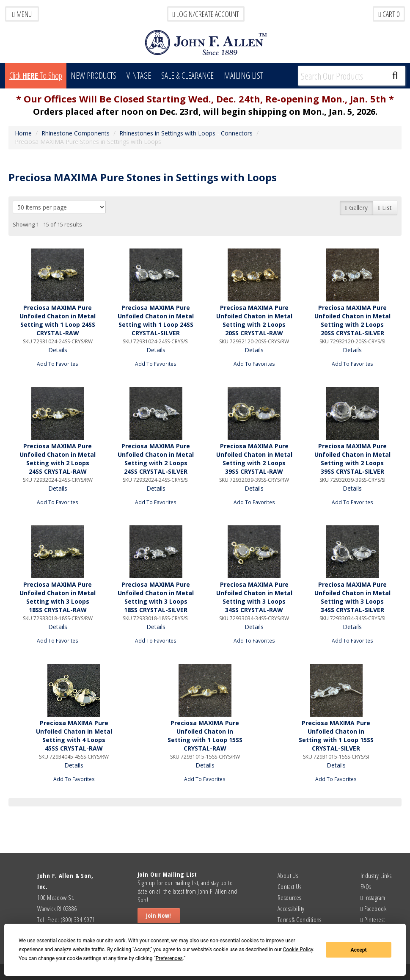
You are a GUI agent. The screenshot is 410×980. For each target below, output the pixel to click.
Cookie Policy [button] (298, 950)
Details (58, 350)
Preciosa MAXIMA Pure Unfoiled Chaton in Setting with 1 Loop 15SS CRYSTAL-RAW (205, 736)
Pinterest (373, 919)
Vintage (139, 76)
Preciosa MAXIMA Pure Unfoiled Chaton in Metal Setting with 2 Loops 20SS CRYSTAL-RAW (254, 320)
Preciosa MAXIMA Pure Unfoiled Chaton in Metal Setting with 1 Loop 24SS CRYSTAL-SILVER (156, 320)
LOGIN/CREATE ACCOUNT (206, 14)
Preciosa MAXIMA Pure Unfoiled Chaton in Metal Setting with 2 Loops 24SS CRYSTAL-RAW (58, 459)
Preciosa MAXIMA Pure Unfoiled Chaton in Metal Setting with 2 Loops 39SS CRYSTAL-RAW (254, 459)
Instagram (373, 897)
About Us (288, 875)
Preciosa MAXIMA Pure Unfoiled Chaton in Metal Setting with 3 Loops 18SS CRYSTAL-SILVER (156, 597)
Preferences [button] (169, 958)
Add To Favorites (58, 364)
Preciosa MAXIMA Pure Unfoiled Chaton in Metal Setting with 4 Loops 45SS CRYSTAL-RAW (74, 736)
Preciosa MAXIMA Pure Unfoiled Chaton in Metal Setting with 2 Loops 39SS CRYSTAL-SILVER (352, 459)
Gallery (356, 208)
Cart (389, 14)
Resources (289, 897)
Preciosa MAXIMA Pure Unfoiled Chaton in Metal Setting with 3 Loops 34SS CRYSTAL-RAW (254, 597)
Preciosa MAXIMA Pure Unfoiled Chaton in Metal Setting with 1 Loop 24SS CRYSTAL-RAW (58, 320)
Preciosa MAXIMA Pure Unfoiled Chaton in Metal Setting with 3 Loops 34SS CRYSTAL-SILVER (352, 597)
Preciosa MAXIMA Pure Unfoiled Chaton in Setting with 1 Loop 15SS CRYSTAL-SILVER (336, 736)
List (385, 208)
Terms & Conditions (300, 919)
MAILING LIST (244, 76)
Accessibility (291, 908)
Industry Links (376, 875)
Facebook (373, 908)
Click (36, 76)
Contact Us (290, 886)
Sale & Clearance (187, 76)
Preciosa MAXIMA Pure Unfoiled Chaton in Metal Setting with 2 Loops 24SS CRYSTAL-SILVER (156, 459)
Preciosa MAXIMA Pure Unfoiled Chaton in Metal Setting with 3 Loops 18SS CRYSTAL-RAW (58, 597)
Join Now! (159, 915)
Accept (359, 950)
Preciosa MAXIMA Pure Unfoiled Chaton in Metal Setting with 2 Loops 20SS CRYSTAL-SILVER (352, 320)
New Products (94, 76)
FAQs (366, 886)
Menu (22, 14)
